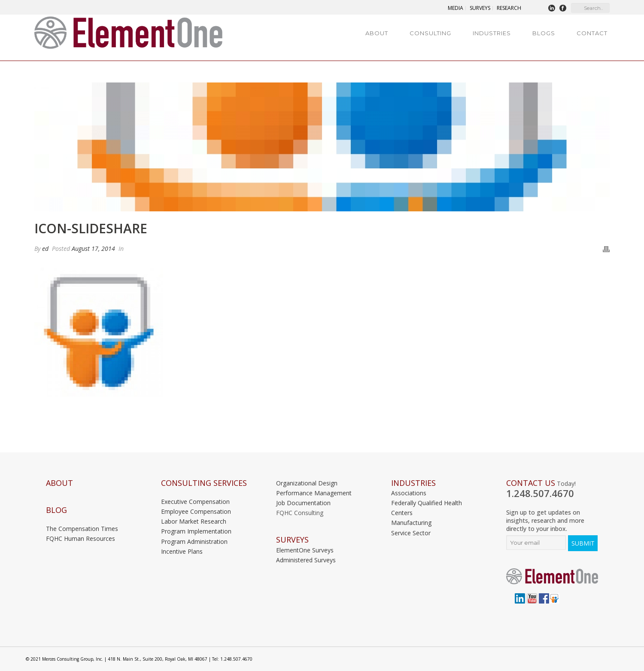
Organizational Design (307, 483)
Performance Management (314, 493)
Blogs (544, 33)
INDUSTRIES (413, 483)
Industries (492, 33)
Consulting (430, 33)
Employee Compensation (196, 511)
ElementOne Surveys (305, 550)
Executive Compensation (195, 502)
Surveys (292, 540)
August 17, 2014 (93, 249)
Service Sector (411, 533)
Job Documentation (303, 503)
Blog (56, 510)
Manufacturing (411, 523)
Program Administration (194, 541)
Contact (592, 33)
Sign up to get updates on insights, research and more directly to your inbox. (545, 520)
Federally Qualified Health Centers (427, 508)
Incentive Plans (182, 551)
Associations (409, 493)
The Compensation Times (82, 529)
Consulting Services (204, 483)
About (377, 33)
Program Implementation (196, 531)
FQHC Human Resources (80, 538)
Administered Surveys (306, 560)
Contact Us (531, 483)
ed (45, 249)
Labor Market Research (194, 521)
